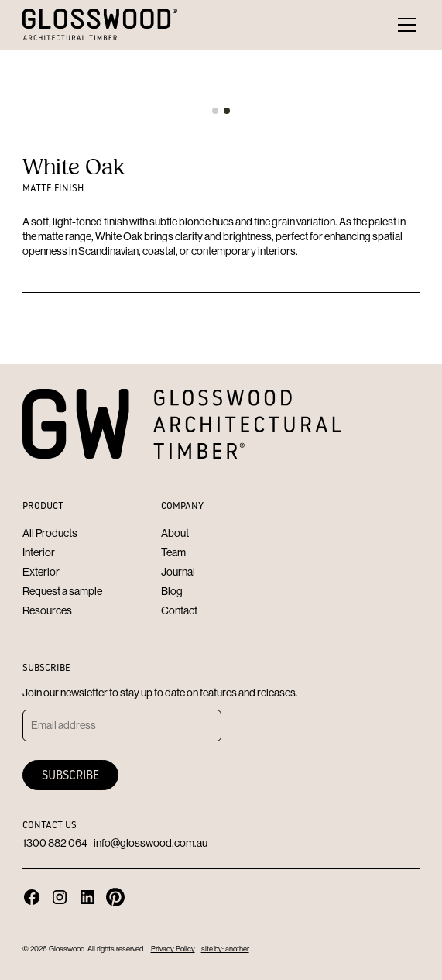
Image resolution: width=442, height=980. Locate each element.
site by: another (225, 949)
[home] (100, 24)
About (175, 533)
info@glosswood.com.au (151, 843)
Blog (172, 591)
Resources (47, 610)
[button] (404, 25)
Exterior (41, 572)
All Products (50, 533)
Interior (39, 552)
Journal (178, 572)
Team (173, 552)
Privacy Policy (173, 949)
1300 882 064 (55, 843)
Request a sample (62, 591)
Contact (179, 610)
